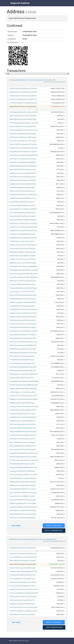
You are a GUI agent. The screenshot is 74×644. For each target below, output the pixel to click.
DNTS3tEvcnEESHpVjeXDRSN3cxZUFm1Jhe (23, 435)
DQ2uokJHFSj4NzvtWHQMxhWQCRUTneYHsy (23, 468)
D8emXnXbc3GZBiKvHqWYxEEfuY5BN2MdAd (23, 277)
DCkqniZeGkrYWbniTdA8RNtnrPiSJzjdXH (22, 496)
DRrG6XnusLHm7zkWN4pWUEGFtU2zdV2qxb (23, 342)
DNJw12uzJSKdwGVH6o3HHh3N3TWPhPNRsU (24, 407)
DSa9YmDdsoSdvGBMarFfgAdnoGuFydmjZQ (23, 223)
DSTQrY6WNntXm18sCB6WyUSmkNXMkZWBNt (24, 381)
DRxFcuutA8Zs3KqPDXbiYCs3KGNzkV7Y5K (23, 446)
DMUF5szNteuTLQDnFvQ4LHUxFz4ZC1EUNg (23, 353)
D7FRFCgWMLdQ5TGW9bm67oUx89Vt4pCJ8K (23, 607)
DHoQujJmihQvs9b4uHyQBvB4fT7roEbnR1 (23, 586)
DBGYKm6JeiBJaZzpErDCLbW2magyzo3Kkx (23, 396)
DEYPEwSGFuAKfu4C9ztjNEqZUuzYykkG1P (23, 205)
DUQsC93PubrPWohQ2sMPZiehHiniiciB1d (23, 320)
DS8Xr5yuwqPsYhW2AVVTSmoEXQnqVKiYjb (23, 597)
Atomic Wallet (13, 641)
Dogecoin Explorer (20, 3)
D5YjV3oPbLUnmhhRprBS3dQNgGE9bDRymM (24, 155)
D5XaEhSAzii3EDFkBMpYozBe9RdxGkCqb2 (23, 252)
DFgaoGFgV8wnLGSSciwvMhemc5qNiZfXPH (23, 209)
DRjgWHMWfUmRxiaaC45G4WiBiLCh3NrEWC (23, 238)
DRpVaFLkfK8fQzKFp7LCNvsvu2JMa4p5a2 (22, 442)
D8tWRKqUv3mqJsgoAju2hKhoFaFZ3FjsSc (23, 485)
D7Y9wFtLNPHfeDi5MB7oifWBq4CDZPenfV (23, 575)
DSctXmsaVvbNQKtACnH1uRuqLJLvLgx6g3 (23, 500)
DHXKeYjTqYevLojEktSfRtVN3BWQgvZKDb (22, 518)
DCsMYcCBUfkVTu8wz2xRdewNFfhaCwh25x (23, 295)
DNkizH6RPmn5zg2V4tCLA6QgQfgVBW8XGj (23, 162)
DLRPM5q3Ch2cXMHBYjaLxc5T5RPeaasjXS (23, 137)
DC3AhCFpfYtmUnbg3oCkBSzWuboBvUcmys (23, 231)
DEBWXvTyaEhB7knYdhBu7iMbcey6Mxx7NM (23, 389)
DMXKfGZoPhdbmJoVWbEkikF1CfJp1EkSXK (23, 313)
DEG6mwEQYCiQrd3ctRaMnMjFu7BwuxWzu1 (23, 367)
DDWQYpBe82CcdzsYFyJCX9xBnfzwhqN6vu (23, 116)
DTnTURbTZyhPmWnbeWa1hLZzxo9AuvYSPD (24, 460)
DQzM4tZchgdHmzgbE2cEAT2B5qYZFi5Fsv (23, 184)
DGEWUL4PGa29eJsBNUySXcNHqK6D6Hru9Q (24, 227)
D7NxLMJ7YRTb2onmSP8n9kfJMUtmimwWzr (24, 148)
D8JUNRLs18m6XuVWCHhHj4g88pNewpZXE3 (23, 385)
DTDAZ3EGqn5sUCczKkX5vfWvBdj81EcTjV (22, 421)
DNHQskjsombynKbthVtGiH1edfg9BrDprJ (22, 471)
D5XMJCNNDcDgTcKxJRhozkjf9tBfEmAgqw (23, 119)
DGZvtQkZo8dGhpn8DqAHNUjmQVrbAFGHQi (23, 89)
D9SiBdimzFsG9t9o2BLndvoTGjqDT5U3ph (22, 259)
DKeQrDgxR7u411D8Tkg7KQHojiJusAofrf (22, 439)
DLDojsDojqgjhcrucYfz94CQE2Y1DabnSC (22, 292)
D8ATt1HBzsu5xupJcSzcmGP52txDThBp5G (23, 263)
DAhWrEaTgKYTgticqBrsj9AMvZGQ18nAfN (22, 256)
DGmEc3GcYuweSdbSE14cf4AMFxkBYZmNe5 (24, 274)
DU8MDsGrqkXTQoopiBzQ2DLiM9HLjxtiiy (22, 403)
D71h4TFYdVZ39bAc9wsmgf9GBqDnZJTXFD (23, 611)
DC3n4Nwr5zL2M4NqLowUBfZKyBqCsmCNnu (23, 507)
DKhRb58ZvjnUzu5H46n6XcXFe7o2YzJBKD (23, 349)
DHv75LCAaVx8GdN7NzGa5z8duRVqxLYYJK (23, 213)
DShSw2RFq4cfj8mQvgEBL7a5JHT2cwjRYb (23, 216)
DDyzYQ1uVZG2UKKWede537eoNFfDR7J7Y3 (23, 99)
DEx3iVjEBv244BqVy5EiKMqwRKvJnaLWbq (22, 464)
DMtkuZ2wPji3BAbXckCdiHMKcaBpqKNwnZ (23, 220)
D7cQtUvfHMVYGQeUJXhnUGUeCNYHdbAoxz (24, 310)
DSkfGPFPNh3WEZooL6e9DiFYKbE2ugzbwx (23, 478)
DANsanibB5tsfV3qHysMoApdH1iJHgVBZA (23, 561)
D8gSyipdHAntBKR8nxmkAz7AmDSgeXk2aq (23, 432)
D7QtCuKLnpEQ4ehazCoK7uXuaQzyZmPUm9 (23, 130)
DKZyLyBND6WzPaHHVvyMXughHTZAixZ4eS (23, 152)
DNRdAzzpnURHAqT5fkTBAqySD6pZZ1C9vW (23, 572)
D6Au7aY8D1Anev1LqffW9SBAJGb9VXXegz (23, 511)
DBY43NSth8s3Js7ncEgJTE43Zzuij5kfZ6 (22, 241)
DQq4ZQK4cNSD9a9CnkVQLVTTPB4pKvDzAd (23, 195)
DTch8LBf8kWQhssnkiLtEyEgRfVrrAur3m (22, 360)
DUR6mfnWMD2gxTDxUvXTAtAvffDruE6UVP (23, 410)
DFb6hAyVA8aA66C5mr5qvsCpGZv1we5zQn (23, 299)
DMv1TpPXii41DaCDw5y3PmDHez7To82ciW (23, 582)
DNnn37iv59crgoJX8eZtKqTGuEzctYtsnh (22, 202)
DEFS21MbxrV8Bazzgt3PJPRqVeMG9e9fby (23, 424)
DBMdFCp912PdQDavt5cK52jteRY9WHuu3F (23, 371)
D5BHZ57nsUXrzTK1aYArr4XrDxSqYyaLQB (22, 191)
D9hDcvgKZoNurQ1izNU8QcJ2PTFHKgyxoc (23, 335)
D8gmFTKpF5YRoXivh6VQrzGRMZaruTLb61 (23, 170)
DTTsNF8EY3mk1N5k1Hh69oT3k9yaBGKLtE (23, 548)
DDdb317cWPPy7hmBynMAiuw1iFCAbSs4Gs (23, 144)
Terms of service (24, 641)
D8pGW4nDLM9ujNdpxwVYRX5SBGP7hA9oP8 (24, 589)
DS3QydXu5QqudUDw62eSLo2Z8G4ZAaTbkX (23, 324)
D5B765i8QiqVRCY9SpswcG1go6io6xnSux (22, 615)
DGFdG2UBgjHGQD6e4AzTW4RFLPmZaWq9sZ (24, 270)
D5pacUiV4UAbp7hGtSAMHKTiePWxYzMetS (23, 493)
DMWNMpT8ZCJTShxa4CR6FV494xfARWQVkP (24, 374)
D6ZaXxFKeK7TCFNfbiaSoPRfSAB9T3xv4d (22, 604)
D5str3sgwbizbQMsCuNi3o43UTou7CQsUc (23, 414)
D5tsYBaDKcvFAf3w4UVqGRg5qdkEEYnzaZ (23, 428)
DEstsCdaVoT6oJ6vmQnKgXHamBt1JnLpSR (23, 554)
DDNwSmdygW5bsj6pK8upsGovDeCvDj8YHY (23, 457)
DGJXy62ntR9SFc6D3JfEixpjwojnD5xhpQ (22, 306)
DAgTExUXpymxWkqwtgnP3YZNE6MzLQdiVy (23, 345)
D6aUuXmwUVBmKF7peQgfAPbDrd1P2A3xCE (24, 475)
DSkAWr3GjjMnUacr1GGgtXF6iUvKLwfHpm (23, 392)
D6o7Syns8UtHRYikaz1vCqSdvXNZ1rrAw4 (22, 363)
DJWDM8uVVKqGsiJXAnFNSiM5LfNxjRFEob (23, 417)
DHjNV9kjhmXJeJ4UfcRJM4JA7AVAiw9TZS (23, 173)
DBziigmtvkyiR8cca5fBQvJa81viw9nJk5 (21, 378)
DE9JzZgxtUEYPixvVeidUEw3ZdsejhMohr (22, 356)
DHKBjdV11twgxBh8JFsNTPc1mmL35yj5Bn (23, 503)
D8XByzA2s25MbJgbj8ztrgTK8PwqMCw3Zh (23, 482)
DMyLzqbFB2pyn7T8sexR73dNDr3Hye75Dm (23, 338)
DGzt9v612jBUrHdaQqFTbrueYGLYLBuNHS (22, 249)
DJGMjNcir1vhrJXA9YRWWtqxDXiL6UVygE (22, 234)
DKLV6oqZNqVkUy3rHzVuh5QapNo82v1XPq (23, 127)
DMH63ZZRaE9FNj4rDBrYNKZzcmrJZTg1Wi (23, 489)
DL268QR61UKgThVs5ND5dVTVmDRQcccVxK (24, 453)
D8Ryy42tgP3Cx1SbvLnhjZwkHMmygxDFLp (23, 177)
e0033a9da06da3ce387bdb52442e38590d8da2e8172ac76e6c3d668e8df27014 (32, 539)
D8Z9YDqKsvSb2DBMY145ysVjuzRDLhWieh (23, 134)
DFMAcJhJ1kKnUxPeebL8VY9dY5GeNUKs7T (23, 245)
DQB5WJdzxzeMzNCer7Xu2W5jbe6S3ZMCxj (23, 302)
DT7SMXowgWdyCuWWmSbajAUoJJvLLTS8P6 (24, 123)
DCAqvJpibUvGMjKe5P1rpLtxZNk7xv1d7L (22, 600)
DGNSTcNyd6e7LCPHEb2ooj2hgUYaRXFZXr (23, 96)
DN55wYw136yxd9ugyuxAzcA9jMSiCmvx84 (22, 568)
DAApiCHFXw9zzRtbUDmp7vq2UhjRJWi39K (23, 514)
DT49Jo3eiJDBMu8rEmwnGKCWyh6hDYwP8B (24, 593)
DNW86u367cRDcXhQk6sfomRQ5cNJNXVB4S (24, 399)
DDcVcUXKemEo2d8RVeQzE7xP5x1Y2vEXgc (23, 141)
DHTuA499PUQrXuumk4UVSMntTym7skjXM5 (23, 331)
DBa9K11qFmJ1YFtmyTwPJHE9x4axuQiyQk (23, 281)
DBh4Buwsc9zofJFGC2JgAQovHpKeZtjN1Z (23, 180)
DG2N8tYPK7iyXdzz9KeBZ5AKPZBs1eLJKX (23, 198)
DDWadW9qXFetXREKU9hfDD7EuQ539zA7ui (23, 328)
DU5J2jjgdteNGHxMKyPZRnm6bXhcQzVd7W (23, 112)
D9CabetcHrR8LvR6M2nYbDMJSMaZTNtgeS (23, 288)
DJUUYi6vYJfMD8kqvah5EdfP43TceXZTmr (23, 284)
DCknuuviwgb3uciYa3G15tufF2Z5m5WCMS (23, 450)
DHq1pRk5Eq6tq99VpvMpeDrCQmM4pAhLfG (23, 166)
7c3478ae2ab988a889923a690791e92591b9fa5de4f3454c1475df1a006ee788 (32, 80)
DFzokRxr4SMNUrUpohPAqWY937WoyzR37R (23, 557)
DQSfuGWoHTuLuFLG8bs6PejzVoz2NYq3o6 (23, 159)
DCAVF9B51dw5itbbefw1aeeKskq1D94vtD (22, 188)
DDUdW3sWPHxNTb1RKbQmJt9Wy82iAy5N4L (23, 267)
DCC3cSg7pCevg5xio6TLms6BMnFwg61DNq (23, 103)
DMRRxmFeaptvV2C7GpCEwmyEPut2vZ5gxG (23, 317)
